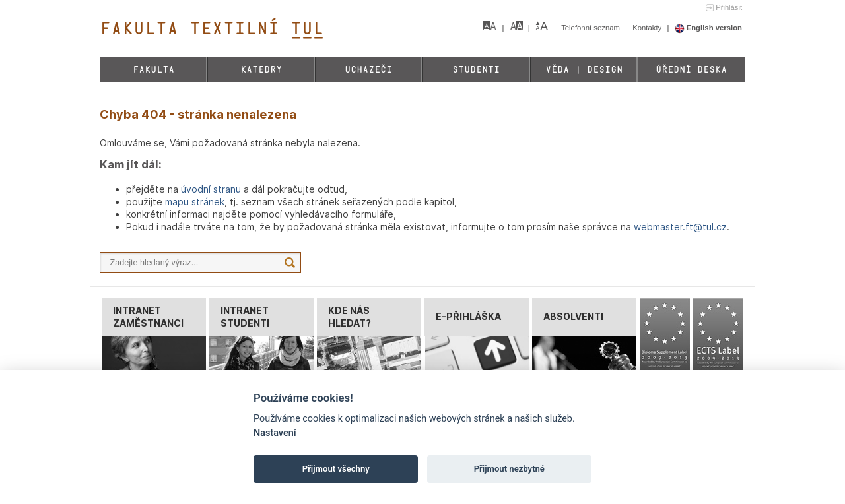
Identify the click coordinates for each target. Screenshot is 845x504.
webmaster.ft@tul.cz (680, 227)
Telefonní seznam (591, 28)
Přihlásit (729, 7)
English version (709, 28)
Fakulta (153, 70)
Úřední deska (691, 70)
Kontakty (648, 28)
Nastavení (275, 433)
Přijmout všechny (336, 469)
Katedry (261, 70)
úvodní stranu (211, 189)
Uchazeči (368, 70)
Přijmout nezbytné (509, 469)
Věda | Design (584, 70)
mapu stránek (195, 202)
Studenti (476, 70)
